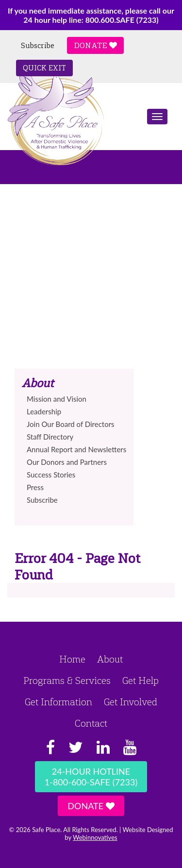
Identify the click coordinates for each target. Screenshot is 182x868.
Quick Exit (44, 68)
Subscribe (38, 46)
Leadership (44, 411)
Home (72, 659)
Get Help (141, 681)
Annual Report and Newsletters (76, 449)
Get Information (58, 702)
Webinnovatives (95, 837)
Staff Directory (50, 437)
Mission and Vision (57, 399)
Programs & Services (67, 681)
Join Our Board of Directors (71, 424)
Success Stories (51, 475)
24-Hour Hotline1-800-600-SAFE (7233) (91, 777)
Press (35, 487)
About (110, 659)
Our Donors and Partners (67, 462)
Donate (95, 45)
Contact (91, 723)
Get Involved (131, 702)
